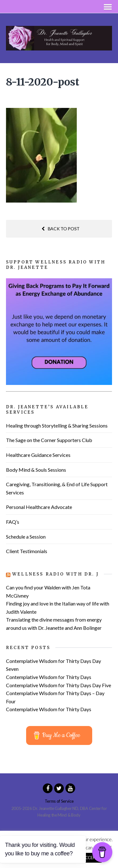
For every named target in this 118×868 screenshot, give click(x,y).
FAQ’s (13, 522)
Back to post (61, 229)
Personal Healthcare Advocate (39, 507)
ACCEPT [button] (90, 858)
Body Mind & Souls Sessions (36, 470)
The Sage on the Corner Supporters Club (49, 440)
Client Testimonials (27, 551)
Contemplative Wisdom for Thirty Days (49, 677)
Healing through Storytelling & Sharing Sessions (57, 425)
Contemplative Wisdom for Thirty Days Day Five (59, 685)
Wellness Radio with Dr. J (56, 574)
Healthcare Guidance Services (38, 455)
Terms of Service (59, 801)
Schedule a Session (26, 537)
